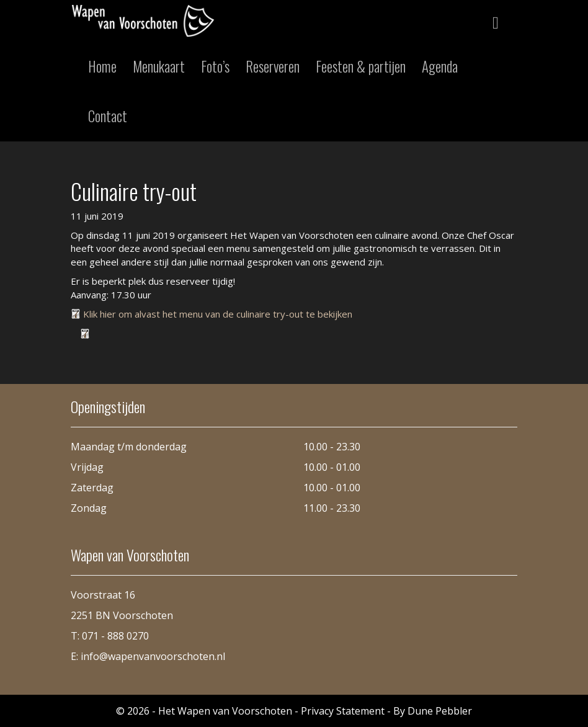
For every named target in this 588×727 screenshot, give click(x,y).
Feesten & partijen (361, 66)
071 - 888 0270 (115, 636)
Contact (108, 116)
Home (102, 66)
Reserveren (273, 66)
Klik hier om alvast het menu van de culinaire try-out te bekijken (218, 314)
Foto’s (215, 66)
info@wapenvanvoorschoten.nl (153, 656)
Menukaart (159, 66)
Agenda (440, 66)
